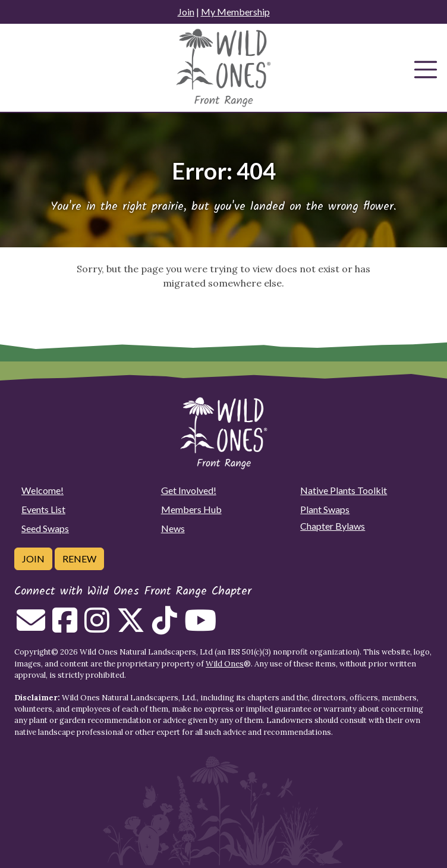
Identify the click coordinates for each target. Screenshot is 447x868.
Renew (79, 559)
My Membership (235, 12)
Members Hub (191, 509)
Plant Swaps (325, 509)
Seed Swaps (45, 528)
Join (186, 12)
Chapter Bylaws (333, 526)
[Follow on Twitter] (131, 627)
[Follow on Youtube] (200, 627)
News (173, 528)
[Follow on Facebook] (65, 627)
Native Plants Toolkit (344, 490)
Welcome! (43, 490)
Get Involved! (189, 490)
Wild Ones (225, 664)
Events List (43, 509)
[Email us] (31, 627)
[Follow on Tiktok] (165, 627)
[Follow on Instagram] (97, 627)
